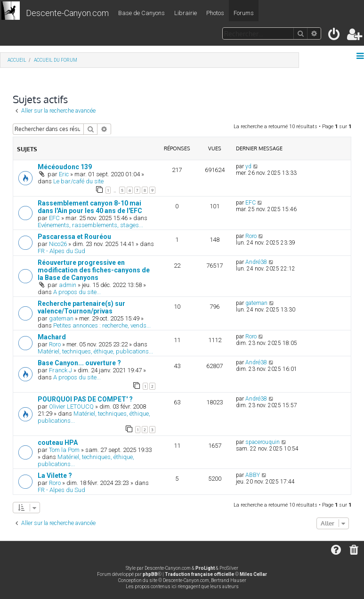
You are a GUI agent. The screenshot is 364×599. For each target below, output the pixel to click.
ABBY (253, 475)
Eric (64, 174)
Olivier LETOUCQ (71, 406)
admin (68, 285)
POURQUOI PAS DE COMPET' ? (85, 399)
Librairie (186, 13)
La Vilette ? (55, 476)
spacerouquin (263, 442)
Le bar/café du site (78, 181)
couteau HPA (58, 443)
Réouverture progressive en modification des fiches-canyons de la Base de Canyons (94, 270)
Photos (215, 13)
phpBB (150, 574)
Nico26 (58, 244)
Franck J (61, 370)
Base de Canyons (142, 13)
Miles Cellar (253, 574)
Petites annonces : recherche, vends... (102, 325)
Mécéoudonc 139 (65, 167)
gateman (61, 318)
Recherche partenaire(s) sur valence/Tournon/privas (81, 307)
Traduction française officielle (199, 574)
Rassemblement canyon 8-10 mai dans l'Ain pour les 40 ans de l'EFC (90, 207)
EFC (54, 218)
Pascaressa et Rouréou (74, 237)
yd (248, 166)
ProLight (205, 568)
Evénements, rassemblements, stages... (90, 225)
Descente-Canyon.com (67, 13)
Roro (251, 236)
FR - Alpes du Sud (61, 251)
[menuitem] (335, 36)
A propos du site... (77, 292)
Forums (244, 13)
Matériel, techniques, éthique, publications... (95, 351)
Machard (52, 337)
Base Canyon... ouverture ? (79, 363)
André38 (256, 262)
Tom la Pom (64, 450)
